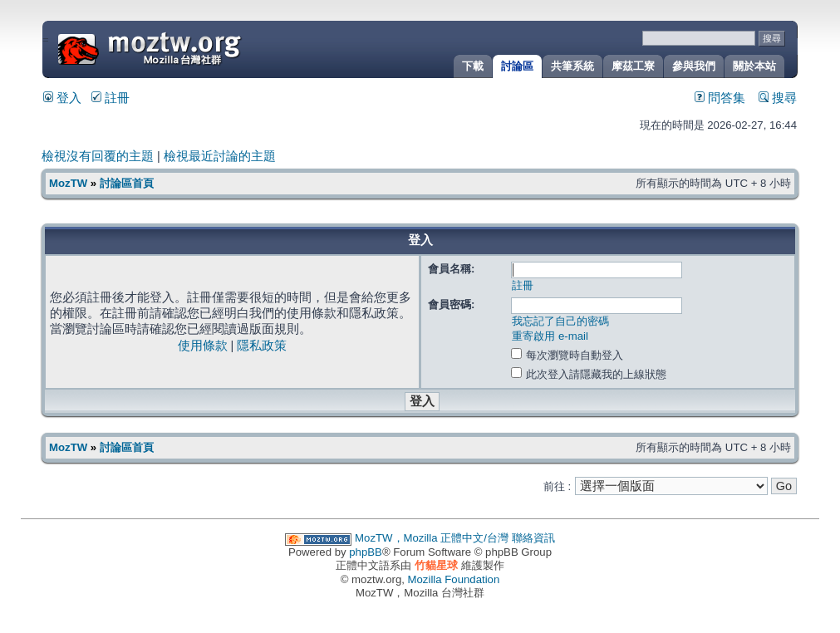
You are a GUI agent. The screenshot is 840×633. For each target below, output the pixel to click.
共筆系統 (572, 66)
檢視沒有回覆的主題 (98, 156)
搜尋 (778, 98)
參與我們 (694, 66)
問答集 (720, 98)
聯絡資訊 (533, 538)
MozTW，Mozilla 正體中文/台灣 (432, 538)
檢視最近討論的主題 (220, 156)
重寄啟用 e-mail (550, 336)
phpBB (366, 552)
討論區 (517, 66)
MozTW (189, 48)
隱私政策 (262, 346)
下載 (473, 66)
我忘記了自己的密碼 (560, 321)
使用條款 (203, 346)
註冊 (111, 98)
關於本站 (754, 66)
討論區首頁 (127, 183)
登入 (62, 98)
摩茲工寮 (633, 66)
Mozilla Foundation (454, 579)
